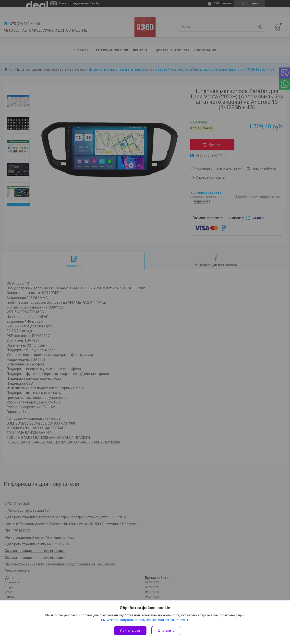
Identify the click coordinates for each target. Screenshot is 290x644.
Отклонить (166, 631)
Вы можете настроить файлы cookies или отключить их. (143, 620)
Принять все (130, 631)
